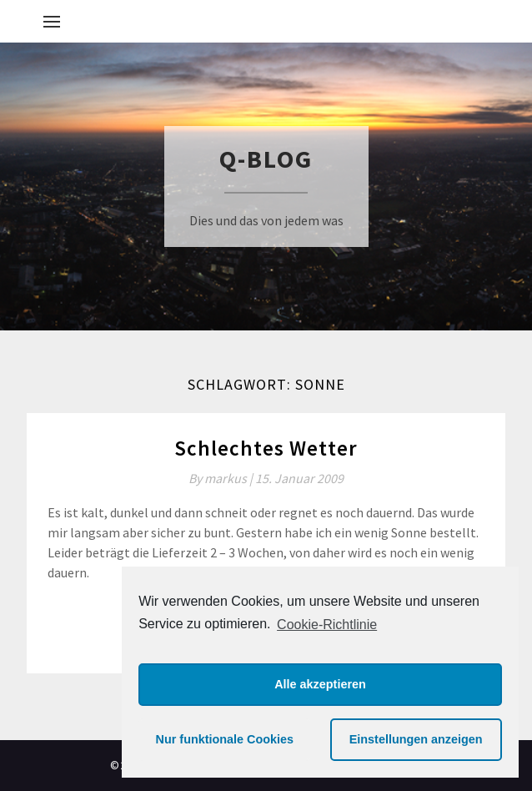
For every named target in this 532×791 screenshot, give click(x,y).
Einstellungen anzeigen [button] (416, 739)
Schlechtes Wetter (266, 448)
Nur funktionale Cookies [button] (225, 739)
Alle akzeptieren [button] (320, 684)
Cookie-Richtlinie (327, 625)
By (222, 478)
